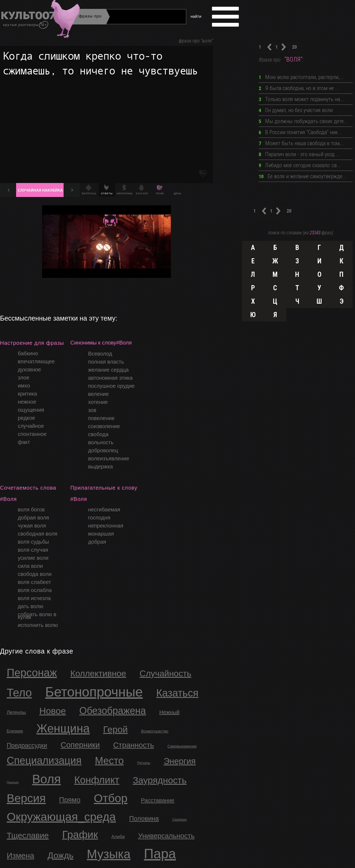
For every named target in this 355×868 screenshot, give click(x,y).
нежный (169, 712)
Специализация (44, 761)
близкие (15, 731)
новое (52, 711)
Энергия (180, 761)
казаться (177, 693)
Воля (47, 779)
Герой (115, 729)
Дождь (60, 855)
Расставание (158, 800)
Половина (144, 818)
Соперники (80, 745)
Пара (160, 854)
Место (109, 761)
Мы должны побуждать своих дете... (303, 121)
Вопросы (89, 193)
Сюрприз (180, 819)
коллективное (98, 673)
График (80, 835)
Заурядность (160, 780)
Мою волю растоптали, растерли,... (301, 77)
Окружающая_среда (61, 817)
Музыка (109, 854)
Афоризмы (125, 193)
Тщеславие (28, 835)
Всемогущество (155, 731)
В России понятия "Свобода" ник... (300, 132)
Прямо (70, 800)
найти (196, 16)
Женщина (63, 728)
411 (203, 173)
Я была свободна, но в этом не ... (299, 88)
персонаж (32, 673)
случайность (165, 673)
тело (19, 693)
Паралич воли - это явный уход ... (299, 154)
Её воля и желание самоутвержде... (303, 176)
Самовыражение (182, 746)
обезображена (112, 711)
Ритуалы (144, 763)
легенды (16, 712)
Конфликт (97, 780)
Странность (134, 745)
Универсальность (166, 836)
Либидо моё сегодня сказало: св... (300, 165)
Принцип (13, 782)
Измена (20, 856)
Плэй (160, 193)
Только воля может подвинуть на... (301, 99)
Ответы (107, 193)
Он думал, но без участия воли (296, 110)
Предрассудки (27, 745)
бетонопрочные (94, 692)
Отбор (111, 798)
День (178, 193)
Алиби (118, 837)
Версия (26, 798)
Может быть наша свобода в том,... (302, 143)
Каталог (142, 193)
